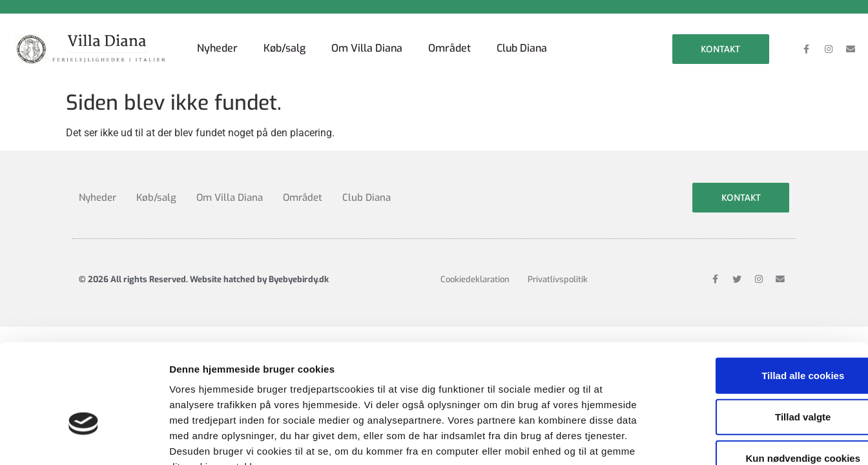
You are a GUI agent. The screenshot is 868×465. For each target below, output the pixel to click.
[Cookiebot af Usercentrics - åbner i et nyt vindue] (84, 440)
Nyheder (217, 48)
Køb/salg (284, 48)
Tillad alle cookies (760, 296)
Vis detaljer (671, 439)
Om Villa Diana (367, 48)
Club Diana (522, 48)
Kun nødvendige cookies (760, 379)
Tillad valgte (760, 337)
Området (449, 48)
